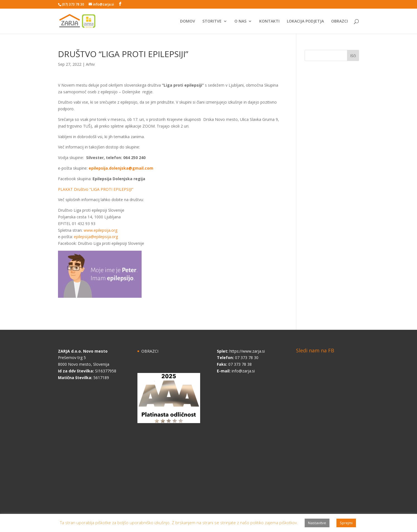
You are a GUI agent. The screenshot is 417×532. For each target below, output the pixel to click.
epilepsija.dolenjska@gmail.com (121, 168)
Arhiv (90, 64)
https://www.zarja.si (247, 351)
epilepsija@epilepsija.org (96, 237)
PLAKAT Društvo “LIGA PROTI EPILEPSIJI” (96, 189)
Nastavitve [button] (317, 523)
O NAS (240, 21)
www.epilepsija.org (100, 230)
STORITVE (212, 21)
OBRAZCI (340, 21)
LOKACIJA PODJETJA (305, 21)
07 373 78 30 (247, 357)
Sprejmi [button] (346, 523)
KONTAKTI (269, 21)
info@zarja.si (243, 371)
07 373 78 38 (240, 364)
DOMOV (188, 21)
